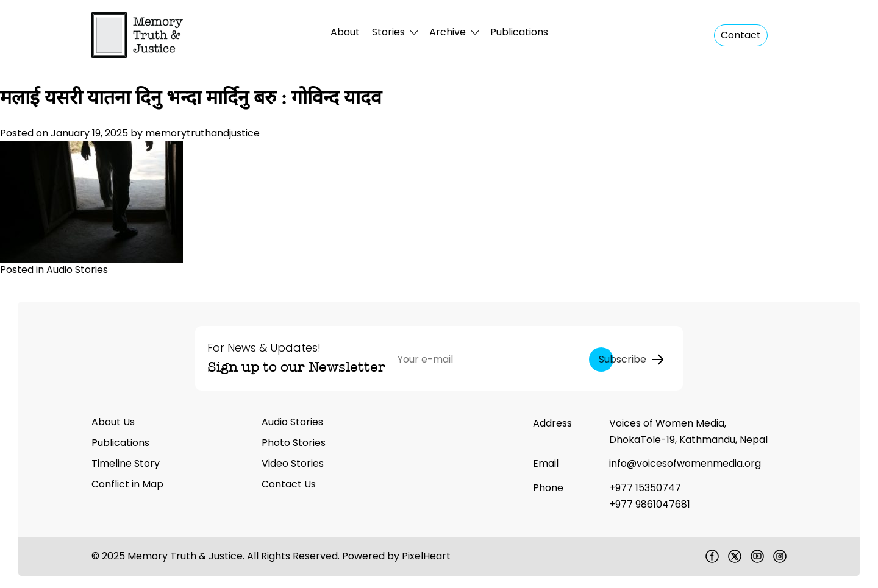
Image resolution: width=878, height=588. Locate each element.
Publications (519, 32)
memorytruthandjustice (202, 133)
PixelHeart (426, 556)
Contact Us (289, 484)
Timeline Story (126, 463)
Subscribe (632, 359)
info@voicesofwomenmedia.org (685, 463)
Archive (448, 32)
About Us (113, 422)
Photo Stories (294, 443)
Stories (388, 32)
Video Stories (293, 463)
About (345, 32)
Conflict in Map (127, 484)
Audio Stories (77, 270)
